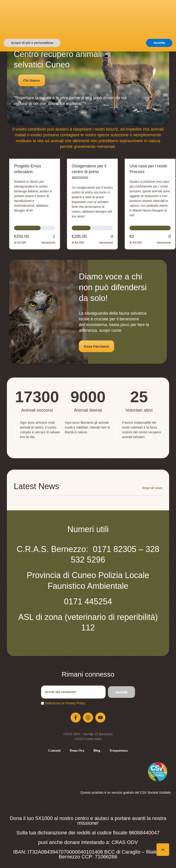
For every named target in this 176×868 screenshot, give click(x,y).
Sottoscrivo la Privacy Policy (65, 703)
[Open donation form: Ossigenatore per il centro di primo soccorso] (92, 204)
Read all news (152, 488)
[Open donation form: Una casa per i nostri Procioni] (150, 204)
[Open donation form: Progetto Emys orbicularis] (35, 204)
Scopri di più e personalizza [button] (32, 859)
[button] (127, 22)
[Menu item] (54, 751)
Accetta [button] (159, 859)
